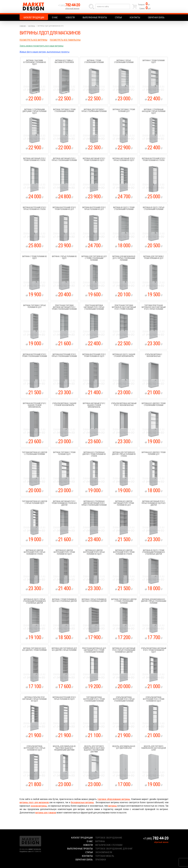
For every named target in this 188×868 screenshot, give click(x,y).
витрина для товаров (46, 813)
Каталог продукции (34, 17)
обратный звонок (72, 8)
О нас (55, 17)
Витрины (32, 26)
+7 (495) (69, 5)
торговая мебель (105, 856)
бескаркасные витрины (82, 802)
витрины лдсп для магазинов (35, 802)
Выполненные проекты (95, 17)
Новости (70, 17)
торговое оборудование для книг (114, 849)
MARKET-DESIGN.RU (35, 849)
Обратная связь (156, 17)
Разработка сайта (26, 852)
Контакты (135, 17)
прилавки (101, 860)
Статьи (118, 17)
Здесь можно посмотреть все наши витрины (42, 46)
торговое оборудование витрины (114, 799)
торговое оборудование (109, 838)
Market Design (38, 7)
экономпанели (104, 852)
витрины (113, 806)
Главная (23, 26)
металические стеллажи (109, 845)
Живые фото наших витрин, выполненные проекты (45, 52)
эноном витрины (39, 806)
